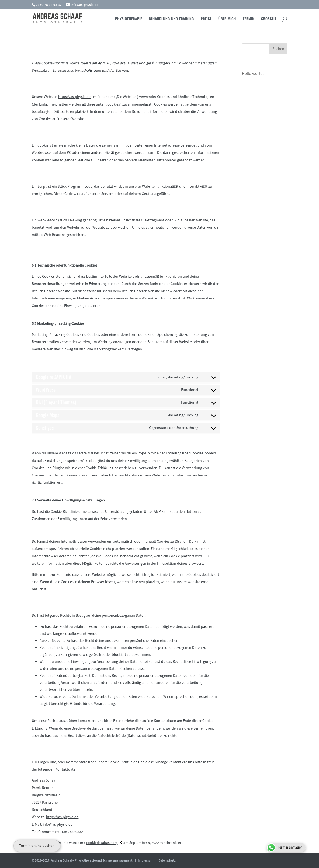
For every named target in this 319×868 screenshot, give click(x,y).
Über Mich (227, 19)
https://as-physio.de (74, 97)
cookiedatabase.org (102, 843)
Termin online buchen (37, 846)
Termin (249, 19)
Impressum (146, 860)
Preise (206, 19)
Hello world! (253, 73)
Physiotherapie (129, 19)
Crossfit (269, 19)
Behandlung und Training (171, 19)
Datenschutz (167, 860)
